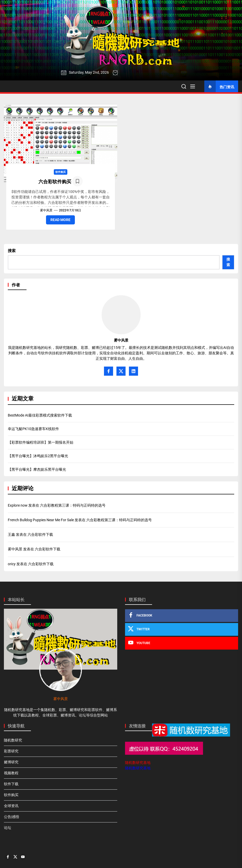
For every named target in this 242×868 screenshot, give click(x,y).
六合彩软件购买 (55, 182)
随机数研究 (13, 740)
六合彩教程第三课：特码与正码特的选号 (73, 505)
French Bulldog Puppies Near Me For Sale (41, 520)
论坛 (8, 828)
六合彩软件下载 (40, 534)
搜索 (12, 251)
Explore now (18, 505)
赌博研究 (11, 762)
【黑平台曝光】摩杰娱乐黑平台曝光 (37, 469)
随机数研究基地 (138, 763)
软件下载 (11, 784)
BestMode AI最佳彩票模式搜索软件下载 (40, 415)
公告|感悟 (12, 817)
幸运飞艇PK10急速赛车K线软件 (33, 429)
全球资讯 (11, 806)
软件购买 (61, 172)
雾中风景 (46, 210)
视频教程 (11, 773)
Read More (60, 220)
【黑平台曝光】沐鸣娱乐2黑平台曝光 (38, 456)
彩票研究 (11, 751)
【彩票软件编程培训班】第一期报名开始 (41, 442)
